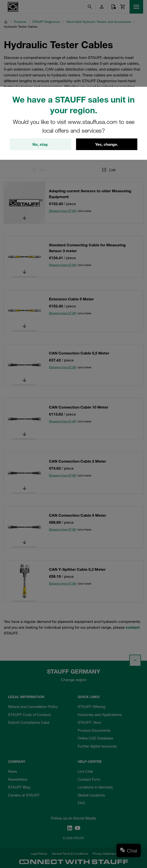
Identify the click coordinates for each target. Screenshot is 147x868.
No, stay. (40, 144)
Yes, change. (107, 144)
